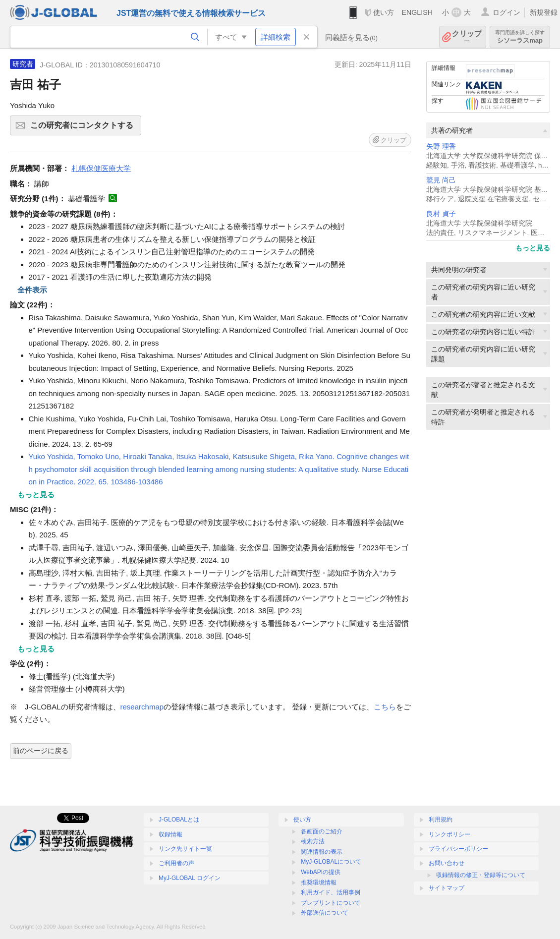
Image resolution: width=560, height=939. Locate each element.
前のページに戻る (41, 751)
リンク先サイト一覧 (185, 849)
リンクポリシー (449, 834)
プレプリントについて (331, 903)
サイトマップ (447, 888)
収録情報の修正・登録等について (481, 875)
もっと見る (533, 248)
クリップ (467, 37)
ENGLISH (417, 12)
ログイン (506, 12)
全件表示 (32, 290)
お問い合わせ (447, 863)
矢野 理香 (441, 147)
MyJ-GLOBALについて (331, 862)
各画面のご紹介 (322, 831)
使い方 (384, 12)
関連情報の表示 (322, 852)
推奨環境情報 (319, 882)
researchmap (142, 707)
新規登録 (544, 12)
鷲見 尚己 (441, 180)
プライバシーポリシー (458, 849)
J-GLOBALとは (179, 820)
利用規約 (441, 820)
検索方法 (313, 841)
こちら (385, 707)
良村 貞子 (441, 214)
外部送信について (325, 913)
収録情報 (170, 834)
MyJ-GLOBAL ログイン (190, 878)
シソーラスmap (520, 37)
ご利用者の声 (176, 863)
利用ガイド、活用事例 (331, 892)
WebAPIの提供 (321, 872)
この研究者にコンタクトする (84, 128)
